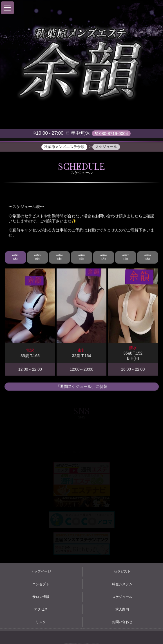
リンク (41, 622)
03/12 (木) (15, 258)
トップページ (41, 571)
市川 (82, 351)
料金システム (122, 584)
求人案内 (122, 609)
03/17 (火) (126, 258)
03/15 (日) (81, 258)
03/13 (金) (38, 258)
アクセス (41, 609)
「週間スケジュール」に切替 (82, 387)
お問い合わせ (122, 622)
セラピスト (122, 571)
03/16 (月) (104, 258)
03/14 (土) (60, 258)
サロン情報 (41, 597)
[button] (7, 8)
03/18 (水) (148, 258)
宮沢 (30, 351)
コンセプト (41, 584)
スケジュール (122, 597)
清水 (133, 348)
